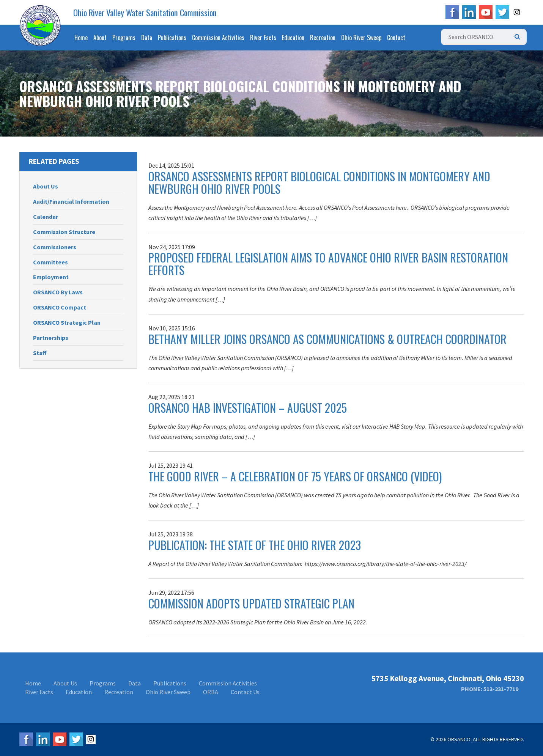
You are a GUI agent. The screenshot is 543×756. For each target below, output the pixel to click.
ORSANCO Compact (60, 307)
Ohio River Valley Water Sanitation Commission (145, 13)
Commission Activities (218, 38)
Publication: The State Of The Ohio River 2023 (255, 545)
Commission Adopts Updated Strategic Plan (251, 603)
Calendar (46, 217)
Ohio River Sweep (361, 38)
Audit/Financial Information (71, 201)
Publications (172, 38)
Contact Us (245, 692)
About (100, 38)
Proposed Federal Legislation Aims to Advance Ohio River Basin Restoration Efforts (328, 264)
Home (81, 38)
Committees (50, 262)
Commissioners (55, 247)
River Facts (263, 38)
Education (293, 38)
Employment (51, 277)
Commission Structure (64, 232)
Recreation (323, 38)
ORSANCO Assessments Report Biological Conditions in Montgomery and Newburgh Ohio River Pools (319, 182)
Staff (40, 353)
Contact (396, 38)
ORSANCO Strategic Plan (67, 322)
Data (147, 38)
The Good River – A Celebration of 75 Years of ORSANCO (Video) (295, 476)
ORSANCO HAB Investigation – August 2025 (248, 408)
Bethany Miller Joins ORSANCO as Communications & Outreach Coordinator (327, 339)
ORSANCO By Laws (58, 292)
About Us (46, 186)
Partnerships (51, 338)
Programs (124, 38)
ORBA (211, 692)
